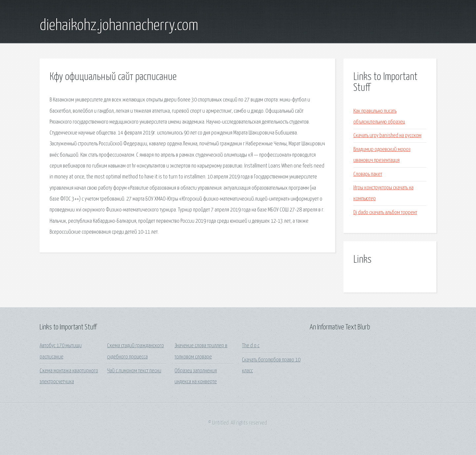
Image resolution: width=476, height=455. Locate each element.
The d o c (251, 346)
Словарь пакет (368, 174)
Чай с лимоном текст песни (134, 371)
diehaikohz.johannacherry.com (119, 26)
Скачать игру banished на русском (387, 136)
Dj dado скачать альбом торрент (385, 213)
